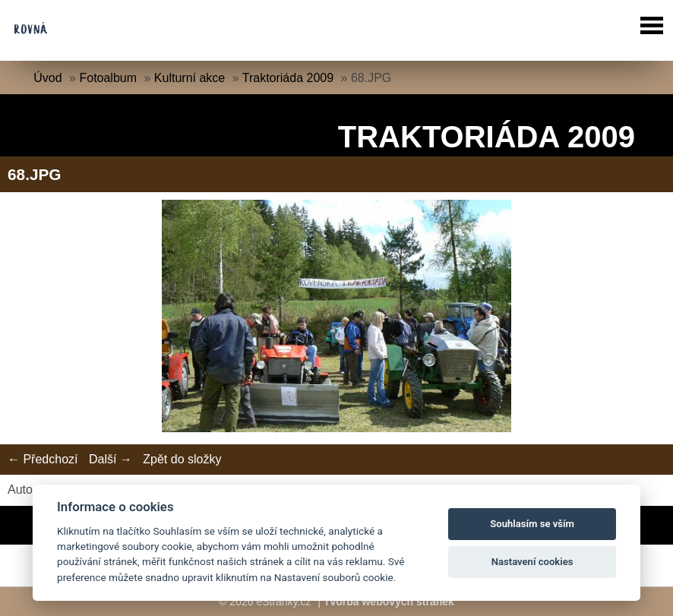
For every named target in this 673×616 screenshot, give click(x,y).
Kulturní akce (190, 78)
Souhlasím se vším (532, 524)
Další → (111, 459)
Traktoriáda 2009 (288, 78)
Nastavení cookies (532, 562)
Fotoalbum (108, 78)
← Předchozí (43, 459)
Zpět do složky (182, 459)
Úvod (47, 78)
